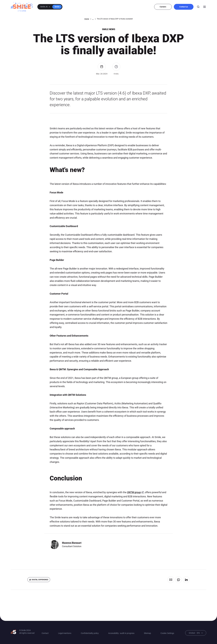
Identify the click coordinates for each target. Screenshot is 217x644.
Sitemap (147, 633)
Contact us (184, 7)
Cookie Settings (167, 633)
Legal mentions (65, 633)
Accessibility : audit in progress (121, 633)
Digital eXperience (40, 580)
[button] (50, 7)
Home (87, 19)
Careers (163, 7)
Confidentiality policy (90, 633)
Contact (45, 633)
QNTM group (134, 492)
